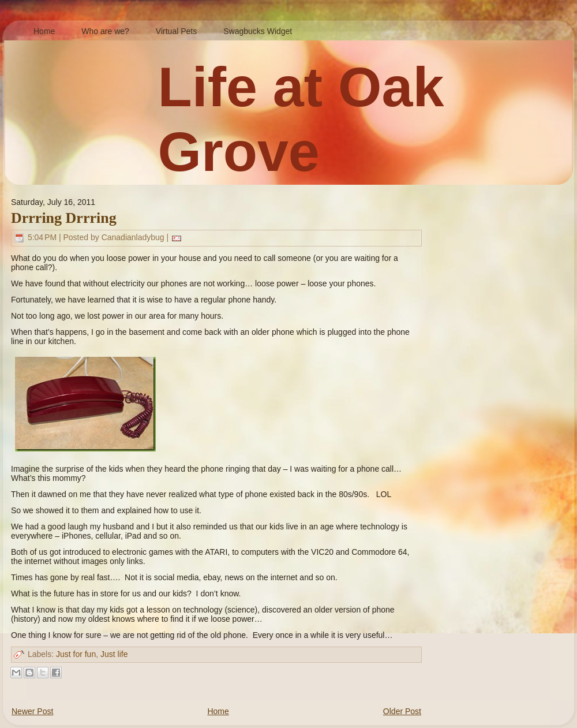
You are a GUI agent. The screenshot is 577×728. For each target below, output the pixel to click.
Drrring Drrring (64, 218)
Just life (114, 654)
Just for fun (76, 654)
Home (218, 711)
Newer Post (32, 711)
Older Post (402, 711)
